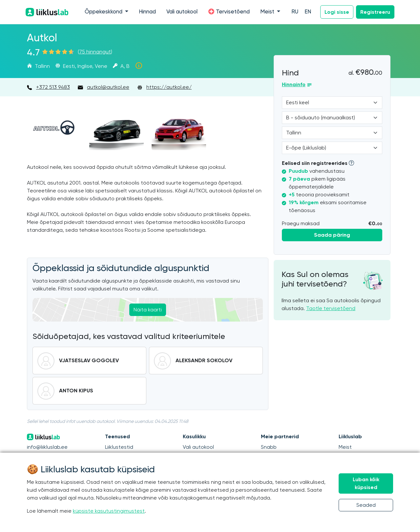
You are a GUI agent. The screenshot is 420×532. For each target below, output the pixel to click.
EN (308, 12)
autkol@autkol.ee (108, 87)
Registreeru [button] (375, 12)
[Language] (332, 103)
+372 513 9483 (53, 87)
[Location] (332, 133)
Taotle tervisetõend (331, 308)
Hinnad (147, 12)
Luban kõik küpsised (366, 483)
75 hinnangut (95, 52)
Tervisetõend (229, 11)
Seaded (366, 505)
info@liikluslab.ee (47, 447)
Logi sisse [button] (337, 12)
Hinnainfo (294, 84)
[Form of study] (332, 148)
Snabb (269, 447)
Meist (345, 447)
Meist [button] (268, 12)
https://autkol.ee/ (169, 87)
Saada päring (332, 235)
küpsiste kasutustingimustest (109, 511)
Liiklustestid (119, 447)
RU (295, 12)
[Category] (332, 118)
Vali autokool (182, 12)
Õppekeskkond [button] (104, 12)
